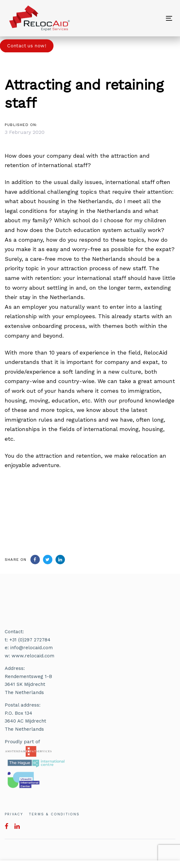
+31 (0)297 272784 (30, 640)
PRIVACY (14, 814)
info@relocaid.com (32, 648)
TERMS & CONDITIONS (54, 814)
